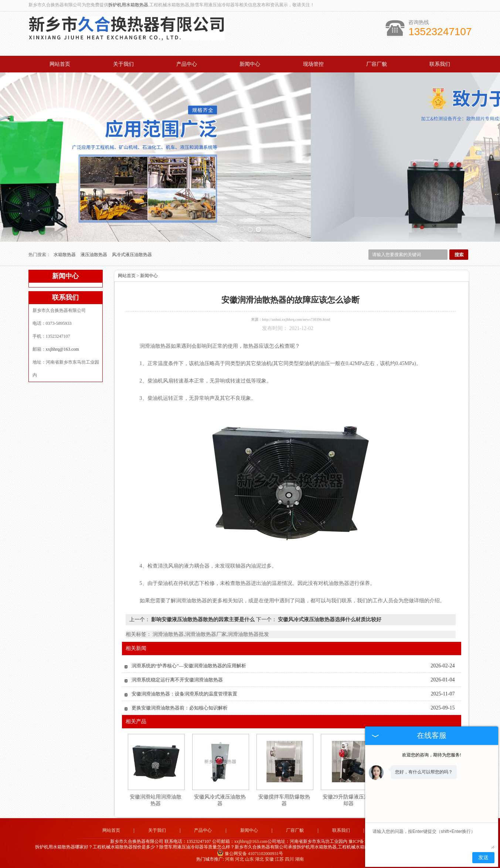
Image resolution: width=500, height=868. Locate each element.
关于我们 (123, 64)
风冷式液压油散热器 (132, 255)
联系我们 (440, 64)
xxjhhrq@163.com (62, 349)
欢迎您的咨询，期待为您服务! (432, 755)
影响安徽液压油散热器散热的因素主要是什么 (203, 619)
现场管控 (313, 64)
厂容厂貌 (377, 64)
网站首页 (60, 64)
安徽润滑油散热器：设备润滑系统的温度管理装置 (184, 694)
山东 (249, 859)
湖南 (299, 859)
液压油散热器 (94, 255)
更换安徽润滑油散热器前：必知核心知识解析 (180, 708)
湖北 (259, 859)
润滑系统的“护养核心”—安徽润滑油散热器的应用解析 (189, 666)
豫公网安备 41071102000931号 (250, 854)
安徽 (269, 859)
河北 (239, 859)
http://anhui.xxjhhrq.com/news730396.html (296, 319)
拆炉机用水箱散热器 (128, 5)
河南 (229, 859)
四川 (289, 859)
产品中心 (187, 64)
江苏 (279, 859)
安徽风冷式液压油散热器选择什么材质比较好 (329, 619)
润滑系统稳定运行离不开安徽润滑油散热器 (177, 680)
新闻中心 (250, 64)
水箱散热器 (65, 255)
